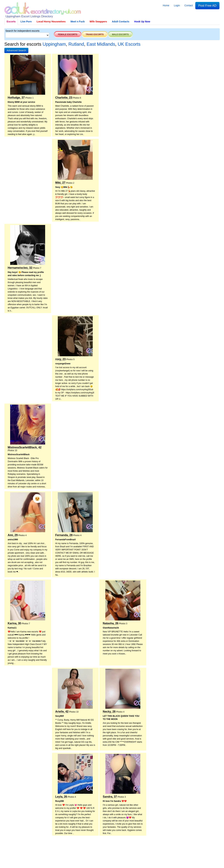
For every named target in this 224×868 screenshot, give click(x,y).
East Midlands (101, 44)
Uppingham (54, 44)
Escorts (11, 22)
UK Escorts (129, 44)
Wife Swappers (98, 22)
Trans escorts (95, 34)
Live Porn (26, 22)
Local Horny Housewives (51, 22)
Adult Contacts (121, 22)
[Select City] (27, 35)
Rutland (76, 44)
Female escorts (68, 34)
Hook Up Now (142, 22)
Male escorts (120, 34)
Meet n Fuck (78, 22)
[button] (16, 50)
